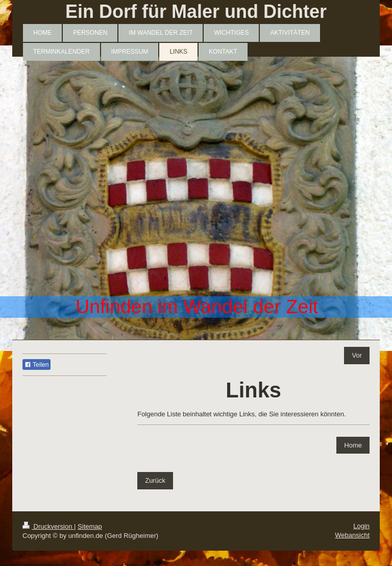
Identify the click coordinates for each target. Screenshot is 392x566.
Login (361, 526)
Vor (357, 355)
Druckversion (48, 526)
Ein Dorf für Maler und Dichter (196, 11)
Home (353, 445)
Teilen (36, 365)
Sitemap (90, 526)
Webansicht (352, 535)
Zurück (155, 480)
